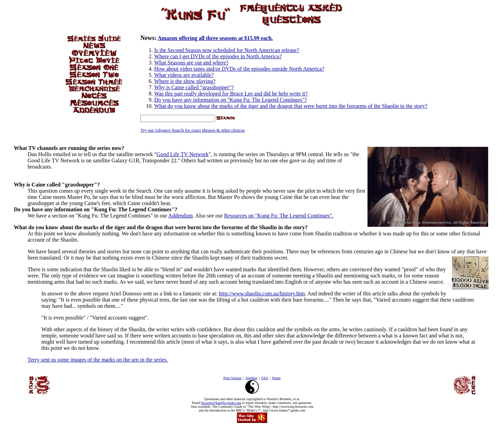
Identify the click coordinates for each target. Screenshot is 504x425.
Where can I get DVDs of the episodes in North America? (218, 56)
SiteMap (251, 378)
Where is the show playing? (185, 81)
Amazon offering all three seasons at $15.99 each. (215, 38)
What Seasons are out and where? (191, 63)
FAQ (265, 378)
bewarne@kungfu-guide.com (221, 403)
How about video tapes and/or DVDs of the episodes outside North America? (239, 69)
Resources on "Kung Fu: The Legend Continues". (279, 216)
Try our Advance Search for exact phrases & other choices (193, 130)
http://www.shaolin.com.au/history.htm (262, 294)
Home (276, 378)
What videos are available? (184, 75)
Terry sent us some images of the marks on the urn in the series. (98, 360)
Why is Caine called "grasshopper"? (194, 87)
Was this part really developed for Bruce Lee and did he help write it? (231, 94)
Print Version (232, 378)
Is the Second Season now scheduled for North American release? (227, 50)
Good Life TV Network (183, 154)
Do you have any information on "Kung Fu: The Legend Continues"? (230, 100)
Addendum (180, 216)
